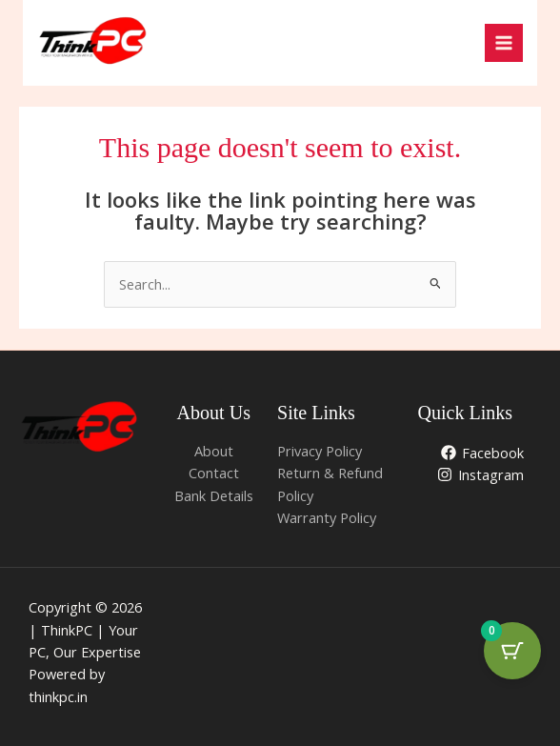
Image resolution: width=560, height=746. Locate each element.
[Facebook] (482, 453)
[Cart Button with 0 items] (512, 651)
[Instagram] (480, 474)
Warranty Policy (327, 517)
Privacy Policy (320, 451)
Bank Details (214, 495)
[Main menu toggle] (504, 43)
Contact (214, 473)
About (214, 451)
